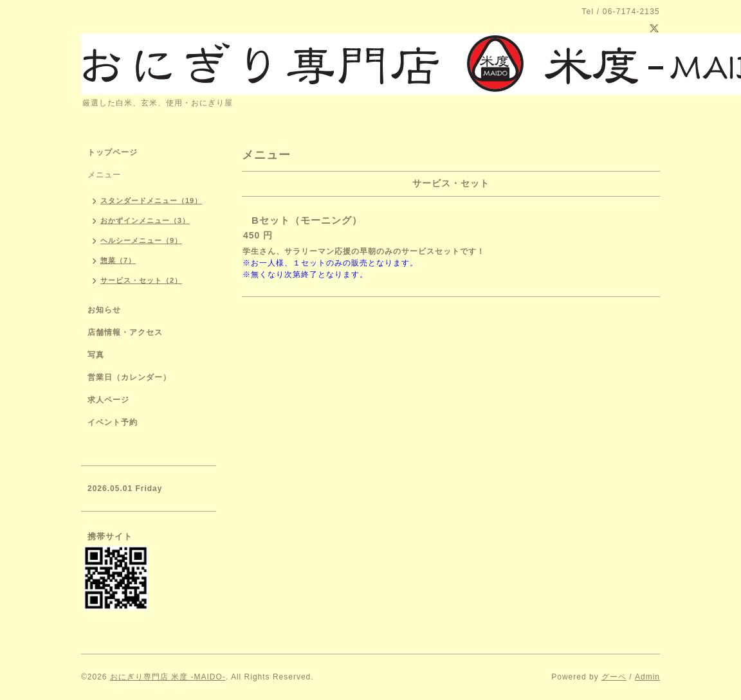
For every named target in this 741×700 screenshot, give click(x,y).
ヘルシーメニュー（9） (141, 240)
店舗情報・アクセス (125, 332)
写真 (96, 355)
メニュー (104, 175)
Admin (647, 677)
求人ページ (108, 400)
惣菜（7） (118, 260)
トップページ (113, 152)
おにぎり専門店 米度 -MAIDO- (168, 677)
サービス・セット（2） (141, 280)
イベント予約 (113, 422)
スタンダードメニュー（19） (151, 201)
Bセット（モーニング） (307, 220)
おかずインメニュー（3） (145, 220)
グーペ (614, 677)
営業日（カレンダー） (129, 377)
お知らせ (104, 310)
